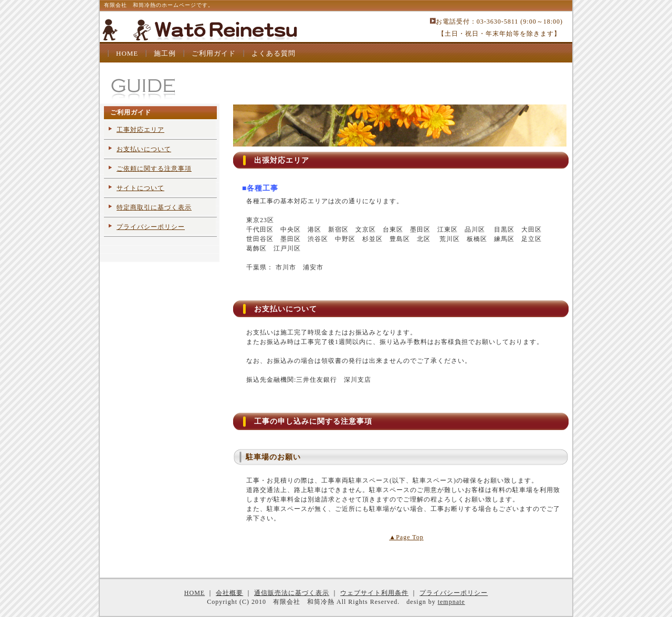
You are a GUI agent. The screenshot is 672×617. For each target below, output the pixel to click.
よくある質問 (274, 53)
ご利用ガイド (214, 53)
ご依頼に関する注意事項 (154, 169)
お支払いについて (144, 149)
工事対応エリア (140, 130)
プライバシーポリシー (151, 227)
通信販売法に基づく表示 (292, 593)
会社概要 (229, 593)
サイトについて (140, 188)
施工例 (165, 53)
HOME (127, 53)
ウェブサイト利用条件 (374, 593)
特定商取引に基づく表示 (154, 207)
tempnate (451, 602)
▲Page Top (406, 537)
